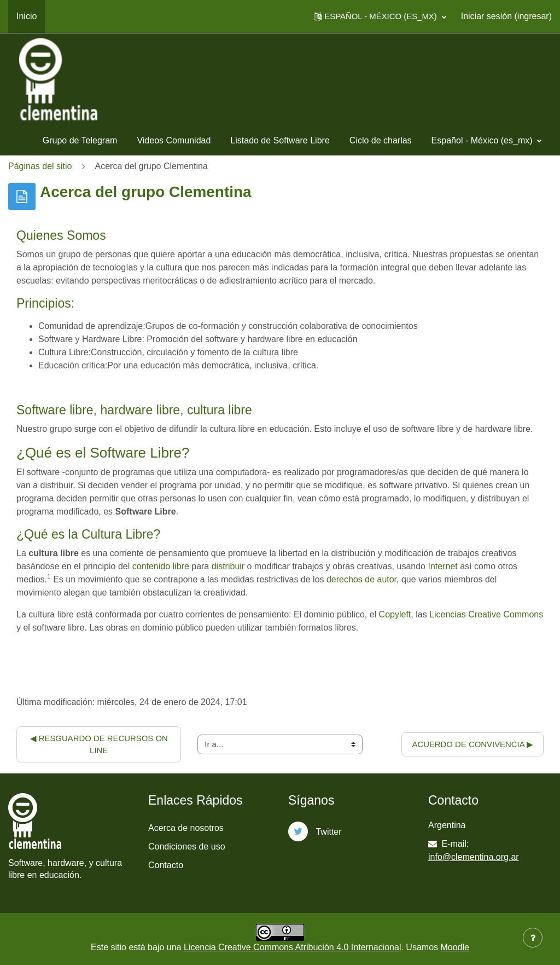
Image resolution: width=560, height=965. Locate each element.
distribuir (228, 566)
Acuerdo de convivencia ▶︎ (472, 744)
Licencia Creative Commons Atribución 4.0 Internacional (293, 947)
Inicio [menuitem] (27, 16)
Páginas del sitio (40, 166)
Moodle (454, 947)
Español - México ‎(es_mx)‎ (483, 140)
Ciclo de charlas (381, 140)
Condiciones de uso (187, 846)
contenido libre (161, 566)
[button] (380, 16)
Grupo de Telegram (80, 140)
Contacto (166, 865)
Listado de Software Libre (280, 140)
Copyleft (395, 614)
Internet (442, 566)
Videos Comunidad (174, 140)
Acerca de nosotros (186, 828)
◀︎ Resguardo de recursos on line (100, 744)
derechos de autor (361, 579)
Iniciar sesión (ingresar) (506, 16)
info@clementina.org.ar (474, 857)
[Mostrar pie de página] (533, 938)
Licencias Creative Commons (486, 614)
